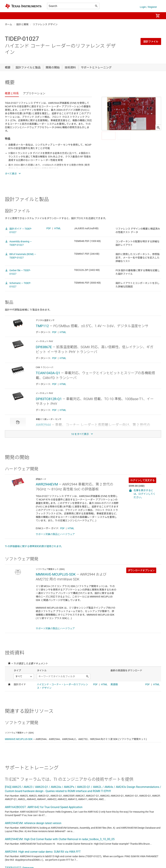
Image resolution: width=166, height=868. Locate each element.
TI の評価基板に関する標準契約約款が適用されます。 (34, 546)
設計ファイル (151, 41)
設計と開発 (22, 24)
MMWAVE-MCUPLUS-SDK (56, 574)
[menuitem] (148, 16)
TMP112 (42, 326)
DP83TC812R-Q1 (49, 399)
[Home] (23, 6)
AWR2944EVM (47, 484)
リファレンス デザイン (45, 24)
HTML (58, 228)
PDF (49, 228)
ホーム (9, 24)
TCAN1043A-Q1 (48, 373)
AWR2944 (43, 425)
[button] (8, 16)
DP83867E (44, 347)
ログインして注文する (142, 480)
